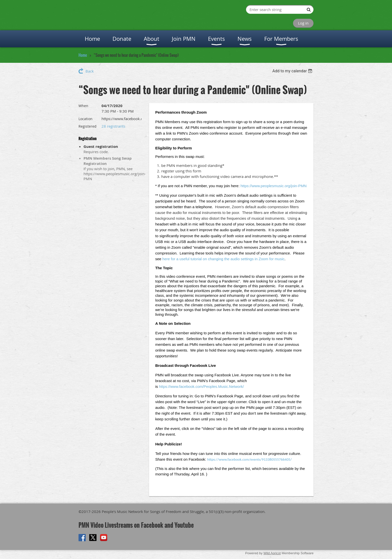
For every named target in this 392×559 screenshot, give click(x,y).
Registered (87, 126)
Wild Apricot (272, 553)
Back (90, 71)
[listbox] (293, 71)
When (83, 106)
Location (85, 119)
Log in (303, 23)
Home (83, 55)
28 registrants (113, 126)
